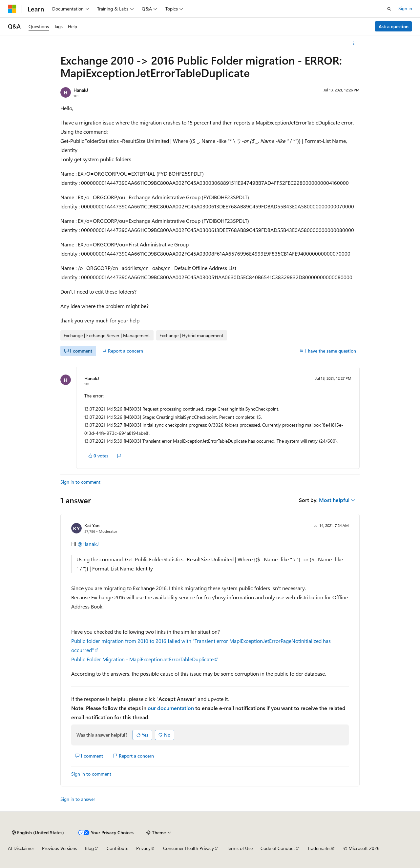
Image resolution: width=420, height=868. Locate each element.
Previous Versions (60, 848)
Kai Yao (92, 525)
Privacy (143, 848)
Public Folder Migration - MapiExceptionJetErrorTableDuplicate (142, 659)
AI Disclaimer (21, 848)
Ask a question (394, 26)
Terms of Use (240, 848)
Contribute (117, 848)
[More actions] (354, 43)
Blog (89, 848)
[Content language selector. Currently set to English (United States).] (38, 833)
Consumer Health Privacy (189, 848)
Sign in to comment (80, 482)
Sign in (405, 8)
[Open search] (389, 9)
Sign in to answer (78, 799)
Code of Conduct (278, 848)
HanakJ (81, 90)
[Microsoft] (12, 9)
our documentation (171, 708)
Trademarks (319, 848)
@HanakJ (88, 544)
